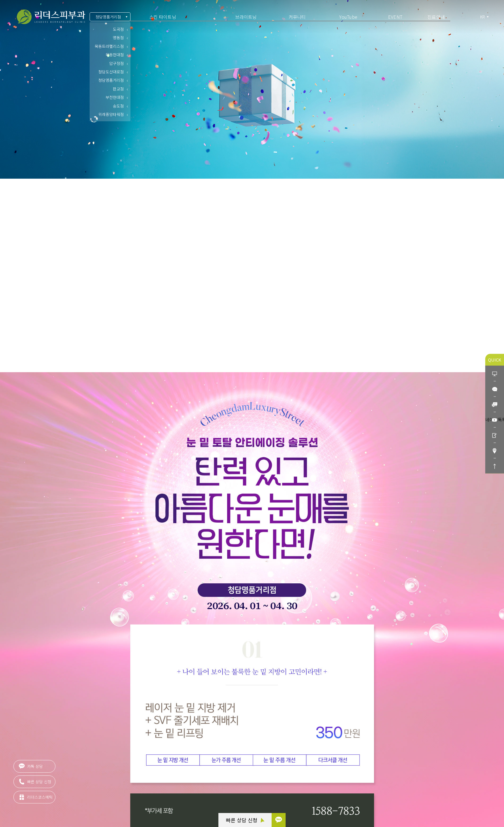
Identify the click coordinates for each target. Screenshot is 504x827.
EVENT (395, 17)
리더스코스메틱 (36, 800)
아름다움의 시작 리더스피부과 (51, 17)
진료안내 (436, 17)
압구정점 (116, 63)
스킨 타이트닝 (163, 17)
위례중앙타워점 (111, 114)
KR (483, 17)
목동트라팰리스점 (109, 46)
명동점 (118, 38)
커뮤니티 (297, 17)
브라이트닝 (246, 17)
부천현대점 (115, 97)
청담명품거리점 (108, 17)
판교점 (118, 89)
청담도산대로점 (111, 72)
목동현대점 (115, 55)
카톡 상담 (31, 769)
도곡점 (118, 29)
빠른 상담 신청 (245, 820)
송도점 (118, 106)
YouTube (348, 17)
